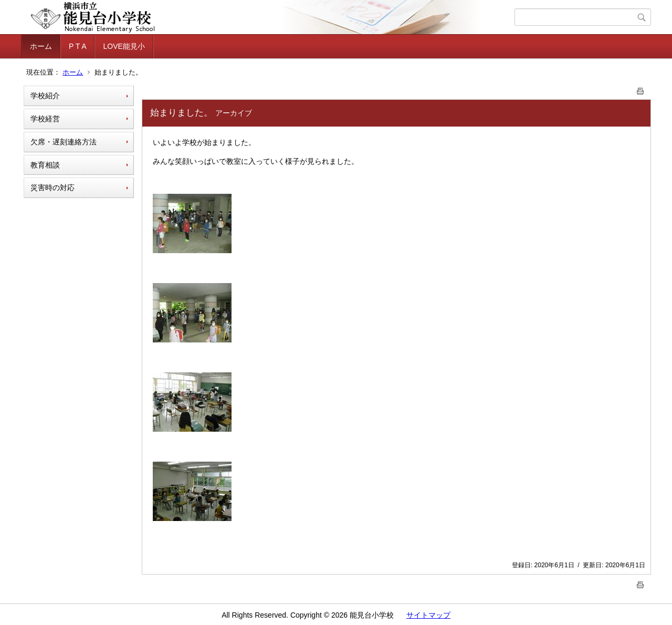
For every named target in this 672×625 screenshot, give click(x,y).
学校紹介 (45, 96)
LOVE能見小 (124, 46)
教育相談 (45, 165)
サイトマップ (428, 615)
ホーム (41, 46)
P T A (77, 46)
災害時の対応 (52, 187)
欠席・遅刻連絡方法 (64, 142)
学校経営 (45, 119)
